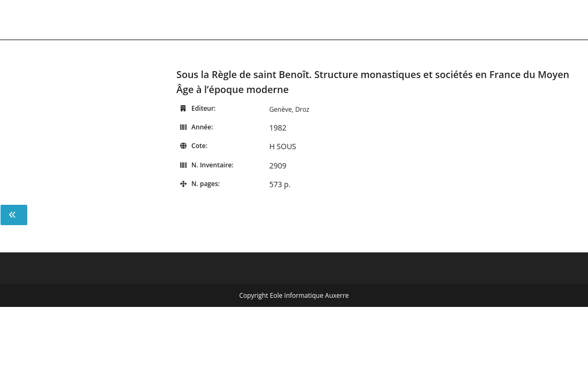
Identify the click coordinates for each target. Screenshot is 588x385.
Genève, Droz (289, 109)
